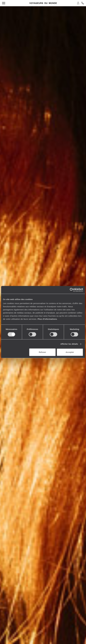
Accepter (70, 352)
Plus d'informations (47, 319)
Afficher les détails (69, 344)
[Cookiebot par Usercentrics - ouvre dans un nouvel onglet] (72, 290)
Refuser (42, 352)
